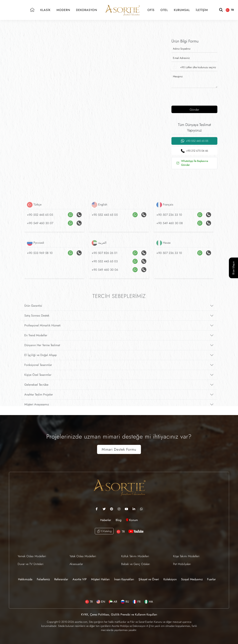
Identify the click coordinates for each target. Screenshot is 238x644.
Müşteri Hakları (100, 579)
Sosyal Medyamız (192, 579)
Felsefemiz (43, 579)
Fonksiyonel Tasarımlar (38, 370)
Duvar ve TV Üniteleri (31, 564)
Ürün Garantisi (33, 311)
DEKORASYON (87, 10)
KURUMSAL (182, 10)
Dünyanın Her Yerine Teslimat (42, 351)
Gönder (194, 110)
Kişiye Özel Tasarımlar (38, 380)
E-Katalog (104, 531)
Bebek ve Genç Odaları (136, 564)
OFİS (151, 10)
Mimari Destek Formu (119, 449)
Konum (132, 520)
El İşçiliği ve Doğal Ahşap (41, 360)
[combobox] (178, 67)
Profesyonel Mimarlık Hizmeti (42, 331)
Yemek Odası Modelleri (32, 556)
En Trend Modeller (36, 341)
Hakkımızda (25, 579)
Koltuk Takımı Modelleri (135, 556)
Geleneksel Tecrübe (36, 390)
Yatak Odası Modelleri (83, 556)
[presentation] (195, 96)
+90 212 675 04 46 (194, 151)
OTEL (164, 10)
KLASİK (45, 10)
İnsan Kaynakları (124, 579)
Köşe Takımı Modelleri (186, 556)
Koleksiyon (170, 579)
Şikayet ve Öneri (149, 579)
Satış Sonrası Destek (37, 321)
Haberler (106, 520)
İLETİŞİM (202, 10)
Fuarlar (211, 579)
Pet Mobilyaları (182, 564)
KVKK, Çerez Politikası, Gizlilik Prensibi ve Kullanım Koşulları (119, 614)
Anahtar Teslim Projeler (39, 400)
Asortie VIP (80, 579)
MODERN (63, 10)
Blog (119, 520)
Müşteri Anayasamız (37, 410)
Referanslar (61, 579)
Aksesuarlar (76, 564)
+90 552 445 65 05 (194, 141)
